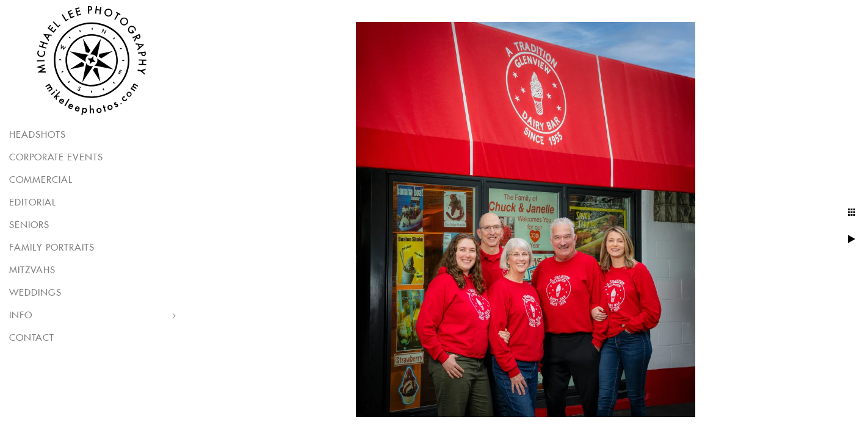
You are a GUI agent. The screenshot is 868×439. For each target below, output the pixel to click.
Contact (32, 338)
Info (21, 316)
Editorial (33, 203)
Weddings (35, 293)
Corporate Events (56, 158)
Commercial (41, 180)
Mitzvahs (32, 270)
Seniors (29, 225)
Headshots (38, 135)
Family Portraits (52, 248)
